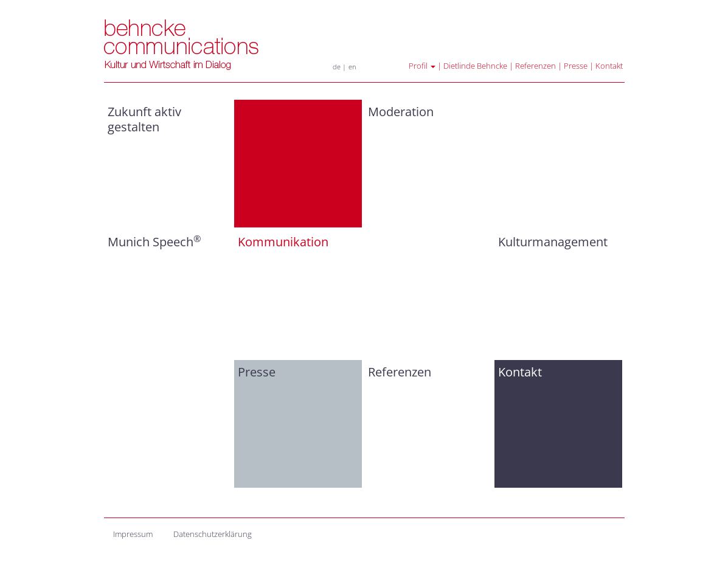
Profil (422, 66)
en (352, 67)
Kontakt (609, 66)
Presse (576, 66)
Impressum (133, 534)
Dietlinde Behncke (475, 66)
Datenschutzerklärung (213, 534)
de (337, 67)
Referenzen (536, 66)
